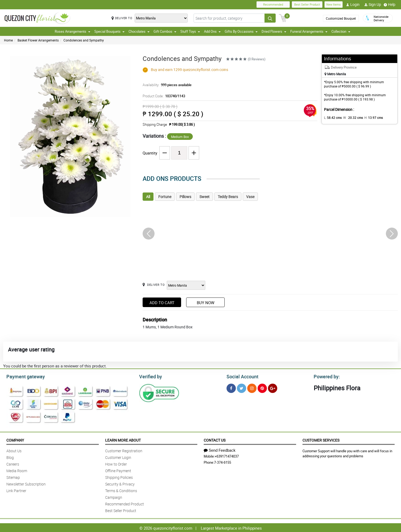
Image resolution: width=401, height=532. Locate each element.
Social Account (241, 376)
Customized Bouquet (341, 18)
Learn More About (123, 439)
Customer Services (321, 439)
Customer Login (118, 457)
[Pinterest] (262, 388)
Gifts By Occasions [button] (241, 31)
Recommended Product (125, 503)
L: (332, 118)
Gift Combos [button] (165, 31)
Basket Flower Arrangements (38, 40)
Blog (10, 457)
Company (15, 439)
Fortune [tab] (165, 197)
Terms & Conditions (121, 490)
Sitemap (13, 477)
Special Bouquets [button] (109, 31)
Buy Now (206, 303)
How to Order (116, 463)
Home (8, 40)
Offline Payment (118, 470)
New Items (334, 4)
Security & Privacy (120, 483)
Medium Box (180, 137)
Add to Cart (162, 303)
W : (350, 118)
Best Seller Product (307, 4)
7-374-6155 (223, 462)
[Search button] (270, 18)
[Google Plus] (273, 388)
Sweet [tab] (204, 197)
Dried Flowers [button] (274, 31)
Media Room (17, 470)
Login (353, 5)
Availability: (166, 85)
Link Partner (16, 490)
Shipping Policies (119, 477)
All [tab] (148, 197)
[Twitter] (242, 388)
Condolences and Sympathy (84, 40)
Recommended (273, 4)
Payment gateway (23, 376)
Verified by (150, 376)
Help (390, 5)
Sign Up (373, 5)
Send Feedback (220, 449)
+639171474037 (227, 455)
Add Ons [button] (212, 31)
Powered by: (326, 376)
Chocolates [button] (139, 31)
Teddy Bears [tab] (228, 197)
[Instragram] (252, 388)
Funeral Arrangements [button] (309, 31)
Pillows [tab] (185, 197)
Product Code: (163, 96)
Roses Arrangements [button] (72, 31)
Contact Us (215, 439)
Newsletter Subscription (26, 483)
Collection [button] (341, 31)
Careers (13, 463)
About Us (14, 450)
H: (369, 118)
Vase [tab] (250, 197)
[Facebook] (231, 388)
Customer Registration (124, 450)
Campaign (114, 497)
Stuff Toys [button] (190, 31)
